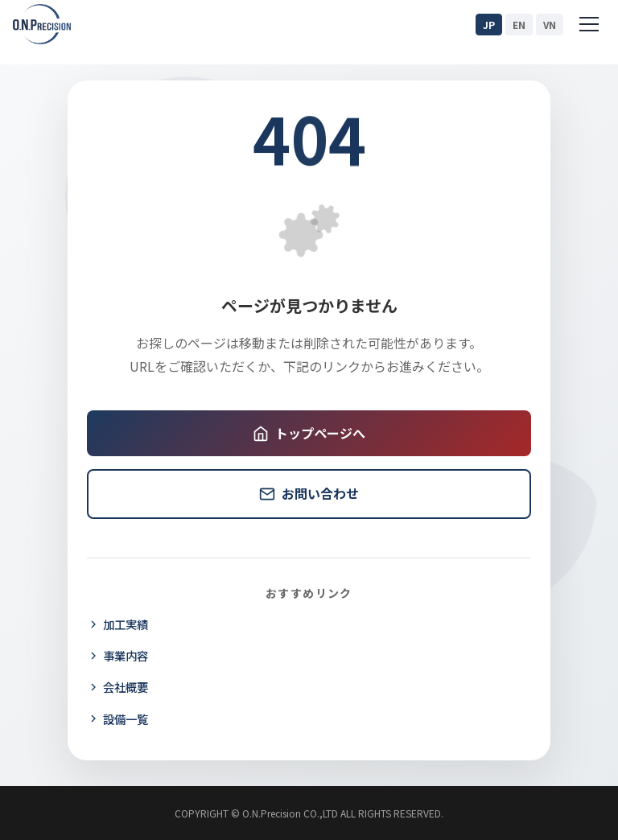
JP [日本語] (489, 25)
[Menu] (589, 24)
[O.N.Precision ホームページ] (42, 24)
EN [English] (519, 25)
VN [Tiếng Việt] (550, 25)
